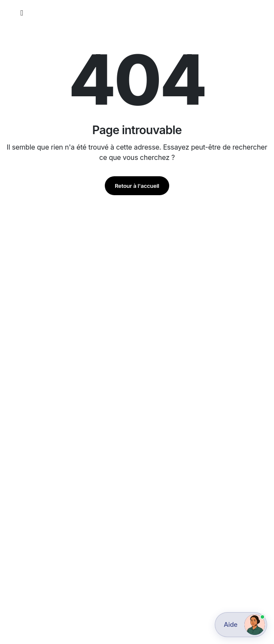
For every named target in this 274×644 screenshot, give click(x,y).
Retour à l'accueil (137, 186)
